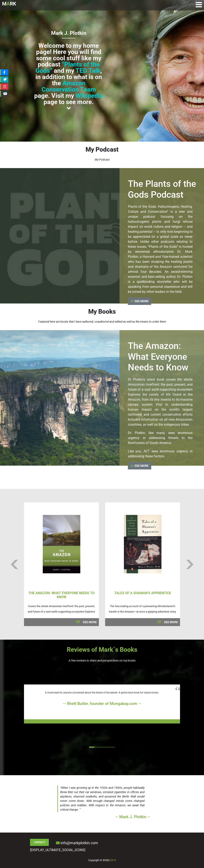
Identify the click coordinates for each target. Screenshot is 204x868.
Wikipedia (89, 96)
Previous (14, 564)
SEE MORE (140, 301)
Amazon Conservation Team (69, 86)
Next (190, 564)
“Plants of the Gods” (68, 67)
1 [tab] (92, 747)
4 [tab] (107, 747)
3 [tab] (102, 747)
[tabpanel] (102, 704)
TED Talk (88, 71)
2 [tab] (97, 747)
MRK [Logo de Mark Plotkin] (9, 4)
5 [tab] (113, 747)
